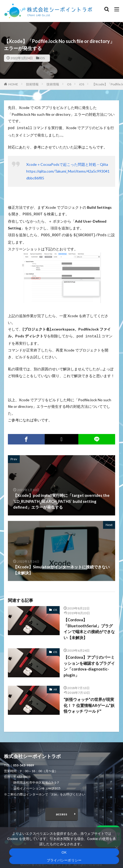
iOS (42, 58)
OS (69, 84)
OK (64, 852)
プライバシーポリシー (64, 860)
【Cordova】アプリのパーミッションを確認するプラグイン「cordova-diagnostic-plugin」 (89, 664)
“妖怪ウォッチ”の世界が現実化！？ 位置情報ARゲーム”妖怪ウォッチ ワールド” (89, 703)
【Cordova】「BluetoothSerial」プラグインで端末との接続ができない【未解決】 (89, 627)
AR (55, 687)
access (61, 812)
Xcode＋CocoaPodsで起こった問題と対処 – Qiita (67, 164)
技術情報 (32, 84)
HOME (13, 84)
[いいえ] (116, 848)
